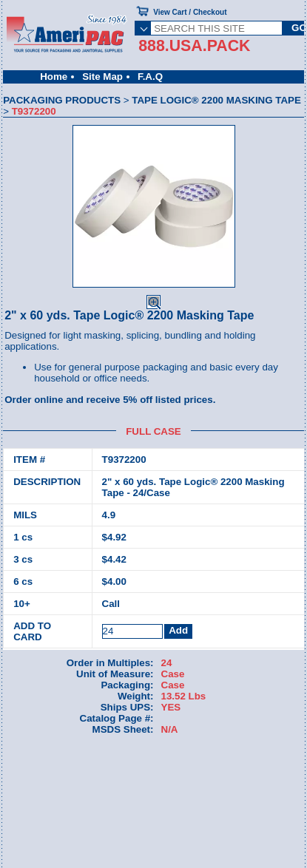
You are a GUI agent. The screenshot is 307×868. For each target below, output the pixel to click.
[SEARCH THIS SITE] (216, 28)
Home (54, 77)
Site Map (102, 77)
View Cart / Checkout (190, 12)
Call (111, 604)
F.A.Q (150, 77)
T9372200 (124, 460)
